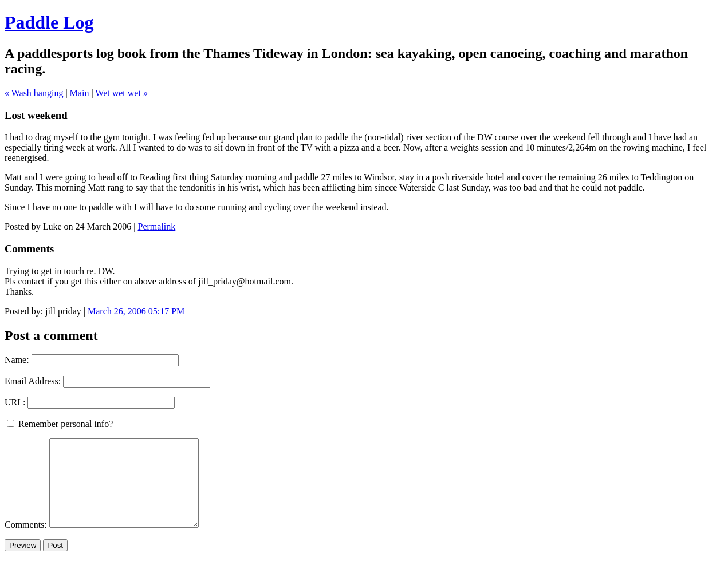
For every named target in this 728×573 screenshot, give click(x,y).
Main (80, 93)
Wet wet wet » (121, 93)
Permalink (157, 226)
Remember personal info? (60, 424)
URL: (15, 402)
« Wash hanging (34, 93)
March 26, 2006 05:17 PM (136, 311)
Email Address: (33, 381)
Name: (17, 360)
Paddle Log (49, 22)
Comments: (27, 542)
